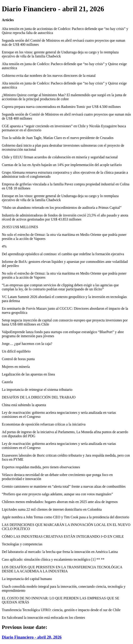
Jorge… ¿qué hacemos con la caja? (27, 344)
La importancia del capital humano (27, 579)
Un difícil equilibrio (16, 351)
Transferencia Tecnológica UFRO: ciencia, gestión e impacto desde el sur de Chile (61, 610)
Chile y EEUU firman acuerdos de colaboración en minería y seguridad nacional (60, 157)
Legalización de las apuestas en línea (28, 374)
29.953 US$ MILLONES (20, 227)
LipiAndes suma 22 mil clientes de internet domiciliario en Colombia (52, 509)
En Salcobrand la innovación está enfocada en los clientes (43, 618)
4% (4, 246)
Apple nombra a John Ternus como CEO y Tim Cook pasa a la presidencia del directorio (65, 517)
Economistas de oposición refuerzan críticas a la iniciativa (44, 424)
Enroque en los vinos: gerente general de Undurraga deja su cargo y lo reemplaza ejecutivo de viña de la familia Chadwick (60, 54)
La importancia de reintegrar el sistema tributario (37, 390)
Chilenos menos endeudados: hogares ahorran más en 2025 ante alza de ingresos (60, 502)
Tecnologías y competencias (22, 544)
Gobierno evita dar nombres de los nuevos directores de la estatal (49, 76)
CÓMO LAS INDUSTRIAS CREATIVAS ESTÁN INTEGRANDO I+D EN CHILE (63, 536)
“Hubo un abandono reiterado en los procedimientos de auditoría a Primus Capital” (62, 208)
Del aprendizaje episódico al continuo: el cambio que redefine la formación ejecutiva (63, 254)
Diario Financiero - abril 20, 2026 (32, 637)
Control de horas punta (18, 359)
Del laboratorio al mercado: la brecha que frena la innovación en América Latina (60, 552)
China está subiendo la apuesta (24, 405)
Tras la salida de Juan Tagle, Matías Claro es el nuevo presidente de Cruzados (58, 138)
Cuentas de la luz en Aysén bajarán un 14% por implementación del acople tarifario (62, 165)
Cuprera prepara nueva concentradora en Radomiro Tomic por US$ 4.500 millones (61, 107)
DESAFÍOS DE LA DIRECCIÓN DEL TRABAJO (39, 397)
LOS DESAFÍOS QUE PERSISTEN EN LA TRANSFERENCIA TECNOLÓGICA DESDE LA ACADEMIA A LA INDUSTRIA (62, 569)
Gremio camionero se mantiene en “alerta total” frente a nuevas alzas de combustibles (64, 486)
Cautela (7, 382)
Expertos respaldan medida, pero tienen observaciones (41, 467)
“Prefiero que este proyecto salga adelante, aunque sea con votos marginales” (57, 494)
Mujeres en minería (16, 367)
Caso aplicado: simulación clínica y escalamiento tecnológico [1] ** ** (53, 559)
